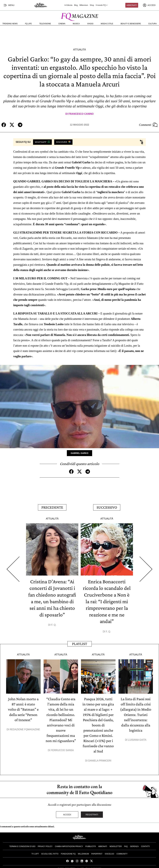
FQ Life (28, 24)
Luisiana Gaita (137, 737)
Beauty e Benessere (131, 24)
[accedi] (149, 5)
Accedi (67, 811)
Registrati (92, 811)
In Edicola (68, 5)
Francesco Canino (81, 114)
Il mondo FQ (102, 5)
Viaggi (90, 24)
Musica (76, 24)
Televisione (45, 24)
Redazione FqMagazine (25, 727)
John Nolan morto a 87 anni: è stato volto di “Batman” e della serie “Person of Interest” (23, 707)
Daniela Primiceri (100, 757)
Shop (92, 5)
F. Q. (54, 623)
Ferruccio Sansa (62, 747)
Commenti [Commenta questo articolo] (148, 125)
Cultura (152, 24)
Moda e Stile (107, 24)
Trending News (10, 24)
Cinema (62, 24)
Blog (76, 5)
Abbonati (132, 5)
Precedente (52, 507)
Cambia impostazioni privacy (69, 843)
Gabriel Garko (80, 453)
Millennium (84, 5)
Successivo (107, 507)
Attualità (79, 50)
